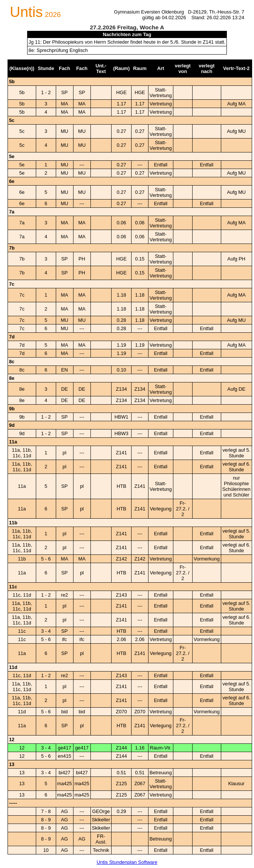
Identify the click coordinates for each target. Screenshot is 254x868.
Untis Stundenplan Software (127, 862)
